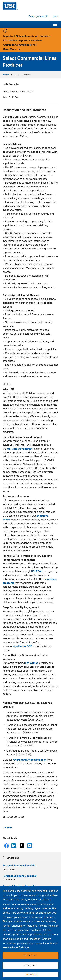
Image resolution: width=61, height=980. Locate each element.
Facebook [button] (6, 846)
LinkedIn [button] (14, 846)
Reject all (30, 965)
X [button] (22, 846)
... (15, 74)
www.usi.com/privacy (16, 947)
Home (6, 74)
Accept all (31, 956)
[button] (55, 24)
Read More (12, 49)
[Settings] (30, 975)
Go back (8, 828)
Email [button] (30, 846)
